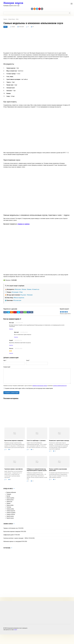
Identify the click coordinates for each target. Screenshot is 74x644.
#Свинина (29, 290)
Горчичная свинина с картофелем (14, 472)
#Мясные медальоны (19, 298)
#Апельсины (18, 290)
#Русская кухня (17, 301)
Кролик (8, 499)
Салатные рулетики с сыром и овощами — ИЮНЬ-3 (16, 541)
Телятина (9, 510)
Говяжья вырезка (11, 513)
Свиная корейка (10, 500)
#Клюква (24, 290)
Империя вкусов (13, 3)
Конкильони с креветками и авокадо (59, 443)
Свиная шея (9, 504)
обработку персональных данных (40, 388)
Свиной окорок (10, 519)
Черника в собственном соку (11, 531)
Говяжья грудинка (11, 515)
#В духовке (23, 296)
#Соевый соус (36, 290)
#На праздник (15, 293)
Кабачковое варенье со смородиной (12, 544)
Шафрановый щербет (9, 537)
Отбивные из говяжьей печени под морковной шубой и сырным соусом (37, 472)
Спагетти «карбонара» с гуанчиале (36, 443)
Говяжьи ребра (10, 511)
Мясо (6, 27)
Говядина (9, 497)
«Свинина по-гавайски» (23, 225)
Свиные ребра (10, 508)
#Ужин (21, 293)
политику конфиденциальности (60, 388)
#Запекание (30, 296)
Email (28, 363)
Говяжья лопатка (11, 517)
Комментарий (7, 369)
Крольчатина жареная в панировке (14, 443)
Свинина (8, 506)
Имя (5, 363)
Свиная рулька (10, 502)
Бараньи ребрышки (11, 495)
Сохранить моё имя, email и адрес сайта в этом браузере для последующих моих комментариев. (29, 391)
